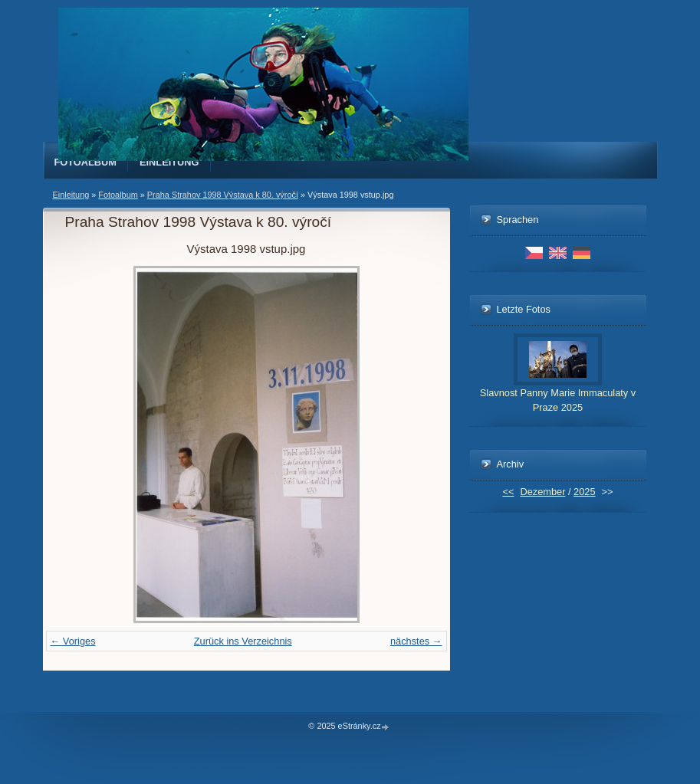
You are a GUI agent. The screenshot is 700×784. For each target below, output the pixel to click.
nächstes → (416, 641)
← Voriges (73, 641)
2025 (584, 492)
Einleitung (169, 162)
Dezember (542, 492)
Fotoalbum (86, 162)
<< (508, 492)
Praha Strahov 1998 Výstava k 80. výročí (223, 195)
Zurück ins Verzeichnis (243, 641)
